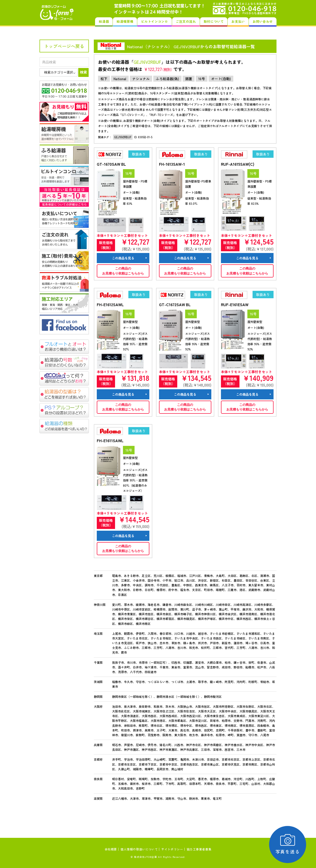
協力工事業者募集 (199, 849)
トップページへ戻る (64, 46)
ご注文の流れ (186, 21)
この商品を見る (123, 258)
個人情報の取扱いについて (139, 849)
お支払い (238, 21)
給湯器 (104, 21)
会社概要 (111, 849)
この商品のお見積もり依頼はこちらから (123, 271)
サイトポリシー (172, 849)
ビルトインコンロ (154, 21)
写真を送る (288, 844)
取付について (214, 21)
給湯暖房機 (125, 21)
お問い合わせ (263, 21)
